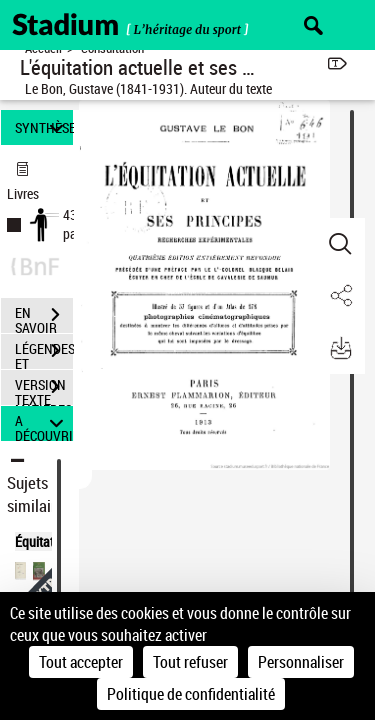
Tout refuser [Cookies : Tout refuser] (190, 662)
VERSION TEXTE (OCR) (44, 389)
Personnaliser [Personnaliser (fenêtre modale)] (301, 662)
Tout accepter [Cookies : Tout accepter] (81, 662)
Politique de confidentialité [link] (191, 694)
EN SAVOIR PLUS (44, 317)
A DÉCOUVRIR (44, 423)
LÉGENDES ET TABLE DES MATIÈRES (44, 353)
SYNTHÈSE (44, 127)
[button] (340, 244)
